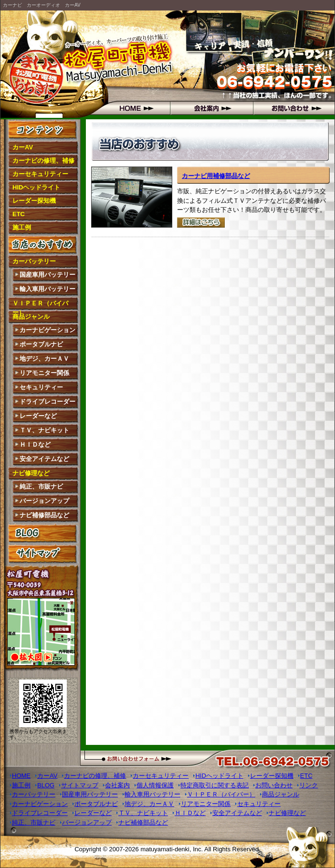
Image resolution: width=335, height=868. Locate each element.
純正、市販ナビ (41, 486)
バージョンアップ (44, 501)
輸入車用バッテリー (47, 289)
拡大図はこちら (43, 633)
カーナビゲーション (47, 330)
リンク (309, 785)
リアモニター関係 (44, 373)
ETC (19, 214)
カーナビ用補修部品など (216, 176)
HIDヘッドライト (36, 187)
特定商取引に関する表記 (215, 785)
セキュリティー (41, 387)
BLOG (43, 533)
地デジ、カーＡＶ (44, 359)
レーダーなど (38, 416)
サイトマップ (43, 553)
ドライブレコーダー (47, 402)
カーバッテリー (34, 261)
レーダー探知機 (34, 201)
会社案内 (117, 785)
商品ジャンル (31, 317)
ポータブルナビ (41, 344)
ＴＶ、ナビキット (44, 430)
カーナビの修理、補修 (43, 161)
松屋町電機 (43, 65)
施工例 (22, 227)
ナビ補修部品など (44, 515)
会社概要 (210, 108)
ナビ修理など (31, 473)
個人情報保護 (155, 785)
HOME (128, 108)
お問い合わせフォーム (153, 758)
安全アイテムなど (44, 459)
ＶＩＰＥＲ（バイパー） (40, 305)
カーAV (23, 147)
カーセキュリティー (40, 174)
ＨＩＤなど (35, 444)
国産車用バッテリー (47, 275)
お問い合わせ (293, 108)
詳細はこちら (201, 222)
